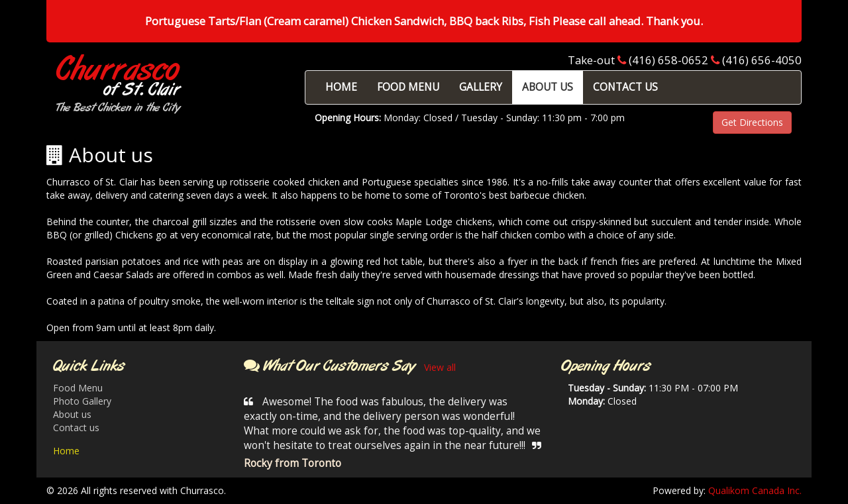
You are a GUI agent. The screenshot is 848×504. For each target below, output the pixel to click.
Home (66, 451)
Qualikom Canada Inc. (755, 490)
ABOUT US (548, 87)
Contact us (76, 428)
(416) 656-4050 (762, 60)
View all (440, 367)
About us (72, 414)
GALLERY (481, 87)
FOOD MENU (408, 87)
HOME (341, 87)
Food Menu (78, 388)
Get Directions (752, 122)
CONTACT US (625, 87)
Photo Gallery (82, 401)
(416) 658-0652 (668, 60)
